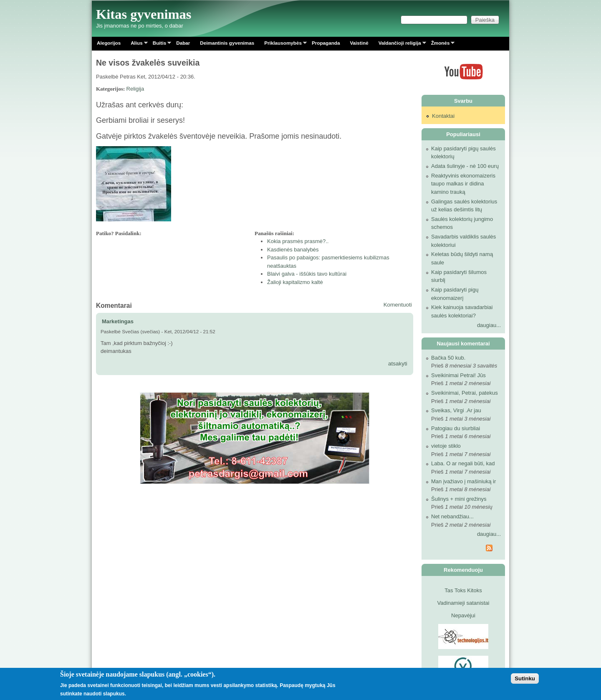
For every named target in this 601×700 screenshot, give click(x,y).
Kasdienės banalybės (293, 250)
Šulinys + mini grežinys (459, 499)
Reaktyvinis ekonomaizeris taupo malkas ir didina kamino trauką (463, 184)
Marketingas (118, 321)
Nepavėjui (463, 615)
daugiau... (489, 325)
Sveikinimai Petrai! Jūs (458, 375)
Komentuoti (398, 305)
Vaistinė (359, 43)
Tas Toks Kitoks (463, 590)
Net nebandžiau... (452, 516)
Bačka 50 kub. (448, 358)
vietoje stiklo (446, 446)
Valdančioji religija (400, 44)
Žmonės (441, 44)
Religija (135, 89)
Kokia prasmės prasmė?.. (298, 241)
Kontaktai (443, 116)
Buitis (159, 44)
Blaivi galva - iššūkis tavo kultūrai (307, 274)
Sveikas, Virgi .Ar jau (456, 410)
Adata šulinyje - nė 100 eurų (465, 166)
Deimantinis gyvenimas (227, 43)
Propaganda (326, 43)
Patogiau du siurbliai (456, 428)
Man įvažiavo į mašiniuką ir (463, 481)
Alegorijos (109, 43)
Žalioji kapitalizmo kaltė (295, 282)
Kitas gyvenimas (144, 14)
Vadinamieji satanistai (463, 603)
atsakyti (398, 364)
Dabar (183, 43)
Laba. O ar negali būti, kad (463, 463)
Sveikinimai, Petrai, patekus (465, 393)
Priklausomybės (283, 44)
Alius (137, 44)
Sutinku (525, 678)
